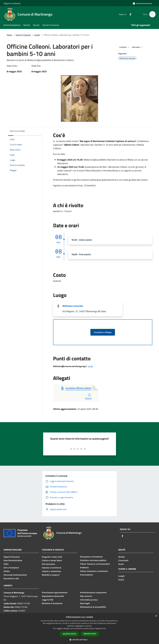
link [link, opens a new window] (104, 628)
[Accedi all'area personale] (142, 3)
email (90, 366)
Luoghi (121, 576)
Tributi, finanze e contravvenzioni (95, 564)
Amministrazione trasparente (93, 592)
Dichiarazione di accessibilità (93, 607)
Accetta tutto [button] (69, 634)
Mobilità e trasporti (51, 575)
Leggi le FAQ (47, 600)
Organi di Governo (12, 557)
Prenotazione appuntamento (55, 592)
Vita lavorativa (48, 564)
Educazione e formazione (91, 557)
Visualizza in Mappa (103, 332)
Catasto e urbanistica (51, 571)
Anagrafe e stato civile (52, 557)
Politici (7, 571)
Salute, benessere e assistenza (94, 571)
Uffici (6, 564)
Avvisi (121, 564)
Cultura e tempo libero (52, 560)
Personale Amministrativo (15, 575)
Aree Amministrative (13, 560)
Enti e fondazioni (11, 568)
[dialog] (79, 629)
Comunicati (123, 560)
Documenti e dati (11, 578)
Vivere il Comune (23, 35)
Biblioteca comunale (73, 306)
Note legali (85, 603)
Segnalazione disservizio (53, 596)
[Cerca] (152, 14)
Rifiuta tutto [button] (90, 634)
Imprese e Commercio (52, 568)
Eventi (37, 35)
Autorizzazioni (86, 575)
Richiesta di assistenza (52, 603)
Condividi (125, 47)
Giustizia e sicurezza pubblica (93, 560)
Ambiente (84, 567)
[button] (80, 640)
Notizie (121, 557)
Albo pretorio (86, 596)
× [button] (156, 616)
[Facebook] (129, 14)
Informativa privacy (89, 600)
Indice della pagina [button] (17, 131)
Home (9, 35)
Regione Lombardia (12, 3)
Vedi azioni (138, 47)
